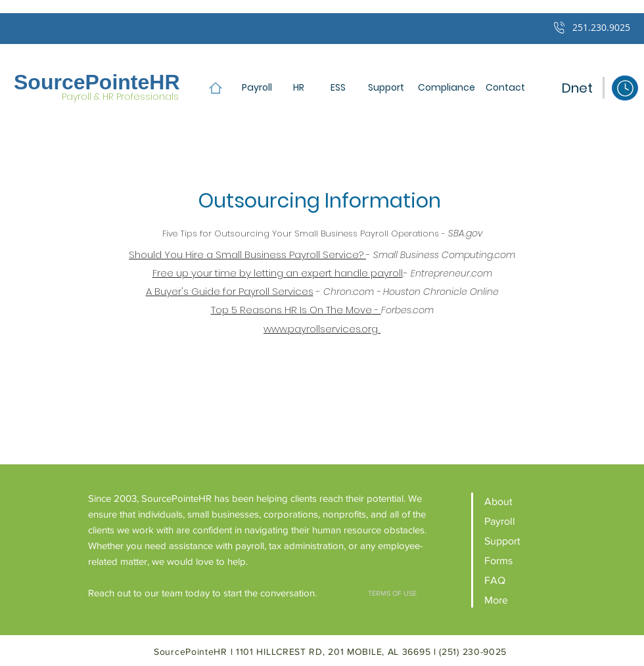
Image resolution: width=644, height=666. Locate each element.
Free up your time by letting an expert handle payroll (278, 273)
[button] (505, 88)
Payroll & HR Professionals (120, 97)
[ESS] (338, 88)
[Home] (215, 88)
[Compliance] (447, 88)
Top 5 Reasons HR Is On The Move (291, 310)
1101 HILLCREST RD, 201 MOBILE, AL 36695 (335, 652)
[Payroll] (257, 88)
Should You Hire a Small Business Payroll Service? (247, 255)
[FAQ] (520, 580)
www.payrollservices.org (322, 329)
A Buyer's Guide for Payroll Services (230, 291)
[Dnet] (577, 88)
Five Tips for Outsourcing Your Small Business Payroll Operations (301, 233)
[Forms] (520, 561)
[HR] (298, 88)
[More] (520, 600)
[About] (520, 501)
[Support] (386, 88)
